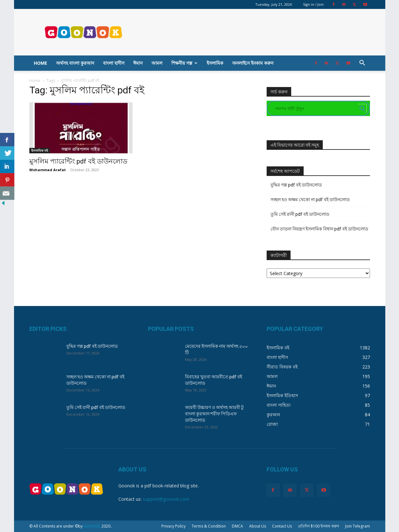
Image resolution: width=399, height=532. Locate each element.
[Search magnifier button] (362, 108)
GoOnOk (92, 526)
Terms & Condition (209, 526)
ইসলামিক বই (40, 150)
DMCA (237, 526)
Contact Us (282, 526)
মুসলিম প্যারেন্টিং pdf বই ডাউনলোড (78, 161)
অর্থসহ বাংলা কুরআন (75, 63)
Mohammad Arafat (48, 170)
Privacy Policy (174, 526)
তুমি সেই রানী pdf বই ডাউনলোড (300, 214)
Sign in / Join (313, 4)
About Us (258, 526)
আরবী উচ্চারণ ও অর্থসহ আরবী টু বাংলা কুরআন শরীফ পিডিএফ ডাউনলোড (214, 414)
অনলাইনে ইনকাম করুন (253, 63)
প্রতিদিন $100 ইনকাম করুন (318, 526)
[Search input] (315, 108)
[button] (362, 64)
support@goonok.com (166, 499)
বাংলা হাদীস (114, 63)
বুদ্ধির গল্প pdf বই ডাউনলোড (296, 185)
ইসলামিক (215, 63)
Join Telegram (358, 526)
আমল (157, 63)
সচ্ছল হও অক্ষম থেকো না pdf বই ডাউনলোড (310, 200)
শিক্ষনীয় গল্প (184, 63)
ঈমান (138, 63)
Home (41, 63)
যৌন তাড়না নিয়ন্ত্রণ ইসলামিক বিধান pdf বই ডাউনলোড (319, 229)
